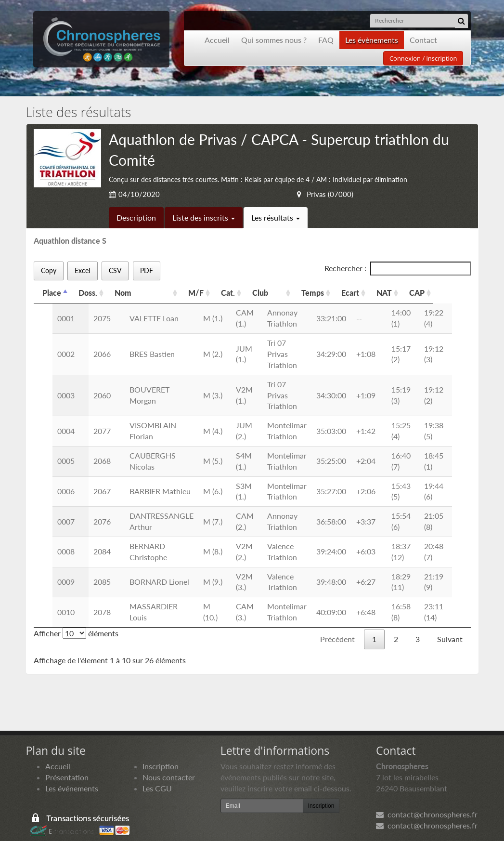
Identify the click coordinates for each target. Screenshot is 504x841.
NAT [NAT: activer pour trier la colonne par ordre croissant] (416, 293)
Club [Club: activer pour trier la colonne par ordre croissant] (272, 293)
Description (136, 217)
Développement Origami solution (68, 824)
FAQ (326, 40)
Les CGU (157, 766)
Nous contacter (169, 755)
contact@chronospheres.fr (427, 793)
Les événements (72, 766)
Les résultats (276, 217)
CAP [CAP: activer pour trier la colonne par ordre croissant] (452, 293)
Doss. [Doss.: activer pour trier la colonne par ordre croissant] (88, 293)
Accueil (217, 40)
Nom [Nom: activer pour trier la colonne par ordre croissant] (123, 293)
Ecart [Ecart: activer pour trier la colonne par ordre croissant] (382, 293)
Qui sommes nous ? (274, 40)
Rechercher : (398, 269)
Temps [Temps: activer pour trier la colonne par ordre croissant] (344, 293)
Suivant (450, 617)
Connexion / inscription (423, 58)
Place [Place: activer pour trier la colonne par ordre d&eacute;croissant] (52, 293)
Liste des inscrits (204, 217)
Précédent (337, 617)
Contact (423, 40)
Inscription (161, 744)
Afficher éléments (76, 611)
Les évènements (372, 40)
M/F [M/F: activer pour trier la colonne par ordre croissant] (204, 293)
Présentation (67, 755)
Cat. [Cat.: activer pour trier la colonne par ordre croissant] (237, 293)
